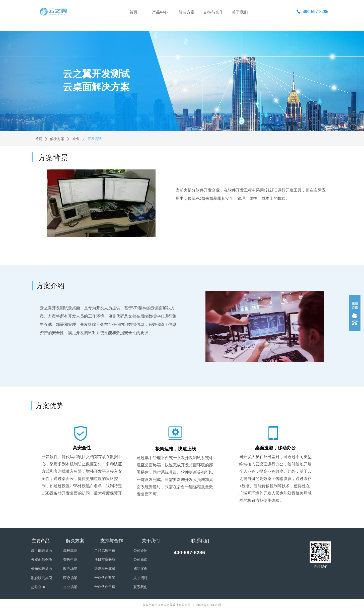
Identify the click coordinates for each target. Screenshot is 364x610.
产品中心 (160, 12)
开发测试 (95, 139)
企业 (76, 139)
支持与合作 (213, 12)
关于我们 (240, 12)
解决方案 (187, 12)
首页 (133, 12)
